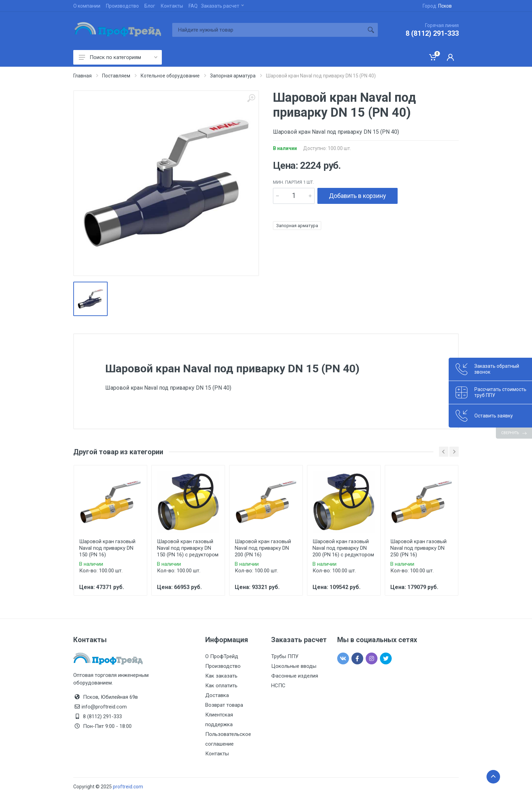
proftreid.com (128, 787)
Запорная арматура (297, 226)
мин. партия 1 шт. (293, 182)
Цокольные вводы (294, 666)
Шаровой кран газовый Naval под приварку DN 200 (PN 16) (263, 548)
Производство (122, 6)
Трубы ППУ (285, 656)
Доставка (217, 695)
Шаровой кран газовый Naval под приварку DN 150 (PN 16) (107, 548)
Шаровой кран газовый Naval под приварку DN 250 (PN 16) (418, 548)
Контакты (172, 6)
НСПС (278, 686)
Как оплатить (221, 686)
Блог (150, 6)
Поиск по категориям (118, 57)
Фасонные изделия (295, 676)
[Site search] (268, 30)
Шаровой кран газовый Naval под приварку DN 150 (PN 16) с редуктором (188, 548)
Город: (437, 6)
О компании (87, 6)
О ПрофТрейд (222, 656)
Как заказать (221, 676)
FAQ (193, 6)
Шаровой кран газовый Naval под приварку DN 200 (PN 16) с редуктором (343, 548)
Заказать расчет (222, 6)
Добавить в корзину (358, 196)
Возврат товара (224, 705)
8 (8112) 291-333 (432, 33)
